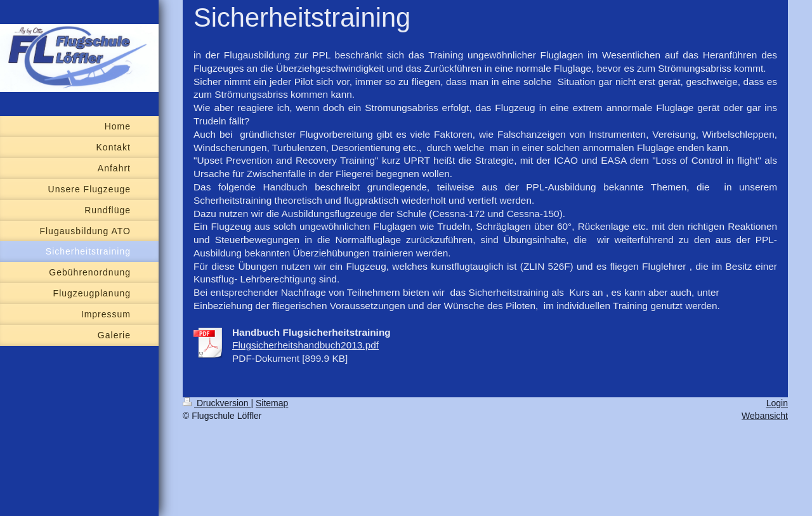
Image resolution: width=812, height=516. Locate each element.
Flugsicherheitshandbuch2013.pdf (305, 345)
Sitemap (272, 403)
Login (777, 403)
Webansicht (765, 416)
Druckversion (217, 403)
